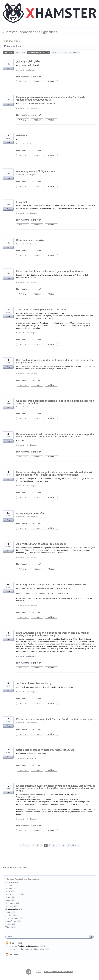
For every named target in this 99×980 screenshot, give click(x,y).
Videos (8, 927)
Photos (8, 912)
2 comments (20, 606)
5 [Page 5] (50, 845)
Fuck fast (22, 202)
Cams (8, 891)
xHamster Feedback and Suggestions (25, 946)
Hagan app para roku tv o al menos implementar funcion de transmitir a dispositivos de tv (51, 99)
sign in (25, 867)
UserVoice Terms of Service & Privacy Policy (58, 972)
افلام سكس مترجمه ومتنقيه (30, 513)
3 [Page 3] (42, 845)
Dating (8, 897)
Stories (8, 924)
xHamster (14, 954)
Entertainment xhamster (30, 240)
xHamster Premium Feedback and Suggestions (27, 949)
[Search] (91, 937)
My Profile (9, 906)
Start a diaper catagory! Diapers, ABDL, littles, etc (45, 750)
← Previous (25, 845)
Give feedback (16, 943)
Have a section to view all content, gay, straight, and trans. (50, 271)
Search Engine (11, 921)
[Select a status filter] (59, 52)
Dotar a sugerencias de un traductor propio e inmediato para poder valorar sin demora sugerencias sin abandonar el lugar (55, 435)
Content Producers (12, 894)
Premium (9, 915)
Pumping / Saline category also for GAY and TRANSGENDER (51, 585)
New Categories (31, 70)
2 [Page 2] (38, 845)
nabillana (22, 135)
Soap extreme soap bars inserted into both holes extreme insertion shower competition (55, 402)
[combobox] (48, 937)
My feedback (74, 52)
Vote (8, 68)
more (76, 651)
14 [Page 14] (63, 845)
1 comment (20, 70)
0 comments (20, 108)
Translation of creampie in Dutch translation (42, 310)
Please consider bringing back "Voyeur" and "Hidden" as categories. (56, 719)
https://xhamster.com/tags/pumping (30, 593)
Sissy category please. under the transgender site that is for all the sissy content (55, 361)
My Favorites (10, 903)
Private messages (12, 918)
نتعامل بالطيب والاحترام (28, 61)
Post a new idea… (12, 882)
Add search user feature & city (34, 683)
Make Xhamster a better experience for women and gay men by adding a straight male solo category (53, 634)
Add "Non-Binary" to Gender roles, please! (41, 544)
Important (38, 82)
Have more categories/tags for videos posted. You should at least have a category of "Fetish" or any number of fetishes (54, 474)
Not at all (24, 82)
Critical (53, 82)
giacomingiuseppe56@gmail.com (36, 171)
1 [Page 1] (34, 845)
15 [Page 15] (68, 845)
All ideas (8, 885)
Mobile (8, 900)
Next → (76, 845)
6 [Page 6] (54, 845)
